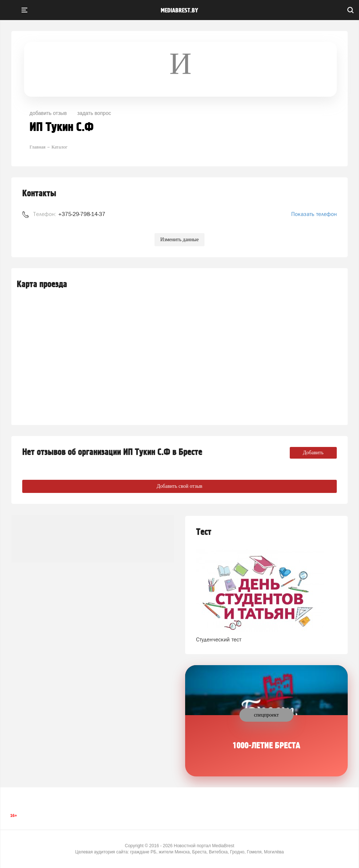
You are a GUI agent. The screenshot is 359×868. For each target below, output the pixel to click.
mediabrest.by (179, 11)
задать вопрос (94, 113)
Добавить (313, 453)
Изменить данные (179, 240)
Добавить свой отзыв (179, 486)
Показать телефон (314, 214)
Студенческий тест (219, 639)
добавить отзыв (48, 113)
